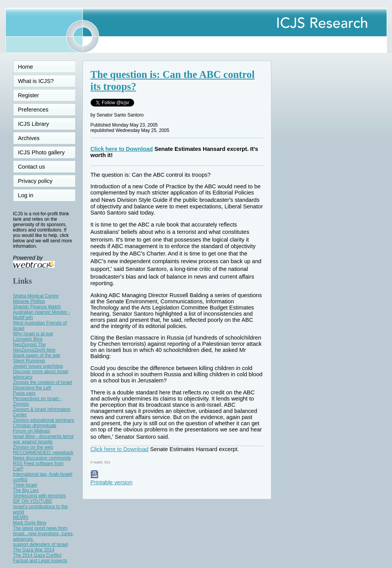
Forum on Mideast (32, 431)
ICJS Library (34, 124)
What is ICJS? (36, 81)
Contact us (32, 167)
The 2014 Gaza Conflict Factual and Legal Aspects (40, 558)
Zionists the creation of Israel (43, 382)
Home (26, 67)
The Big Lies (26, 490)
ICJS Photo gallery (41, 152)
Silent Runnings (29, 361)
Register (29, 95)
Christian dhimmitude (35, 426)
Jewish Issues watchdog (38, 366)
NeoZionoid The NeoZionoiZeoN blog (34, 347)
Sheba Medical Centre (36, 296)
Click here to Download (122, 149)
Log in (30, 195)
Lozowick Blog (28, 339)
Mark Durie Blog (30, 523)
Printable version (112, 479)
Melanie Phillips (29, 301)
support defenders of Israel (41, 544)
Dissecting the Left (32, 388)
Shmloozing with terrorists (40, 496)
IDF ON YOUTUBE (33, 501)
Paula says (24, 393)
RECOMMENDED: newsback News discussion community (43, 455)
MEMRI (21, 517)
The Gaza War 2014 (34, 550)
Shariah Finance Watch (37, 307)
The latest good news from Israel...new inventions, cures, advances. (44, 534)
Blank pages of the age (37, 355)
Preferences (33, 110)
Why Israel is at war (33, 334)
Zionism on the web (33, 447)
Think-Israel (25, 485)
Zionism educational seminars (44, 420)
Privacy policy (35, 181)
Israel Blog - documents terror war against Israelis (44, 439)
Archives (29, 138)
